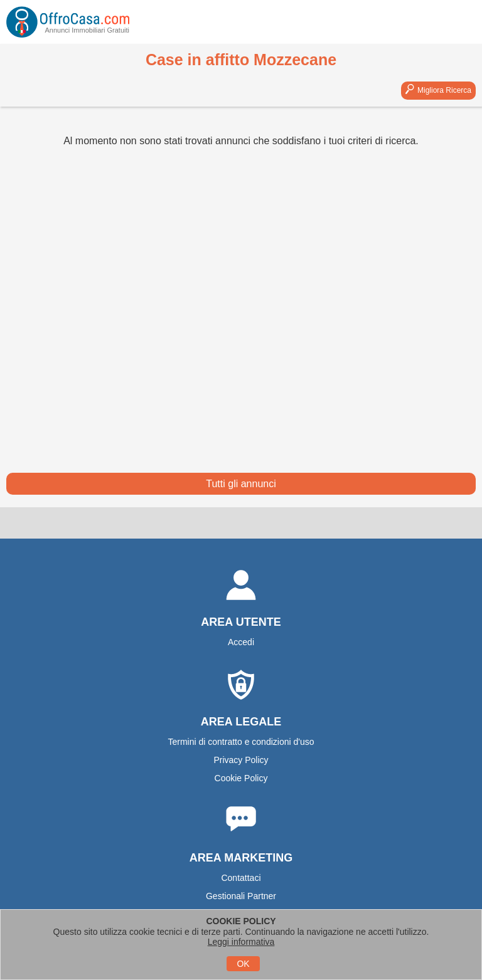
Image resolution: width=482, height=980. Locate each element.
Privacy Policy (241, 760)
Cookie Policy (241, 778)
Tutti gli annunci (241, 484)
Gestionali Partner (241, 896)
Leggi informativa (241, 942)
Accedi (241, 642)
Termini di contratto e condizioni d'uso (241, 742)
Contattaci (241, 878)
